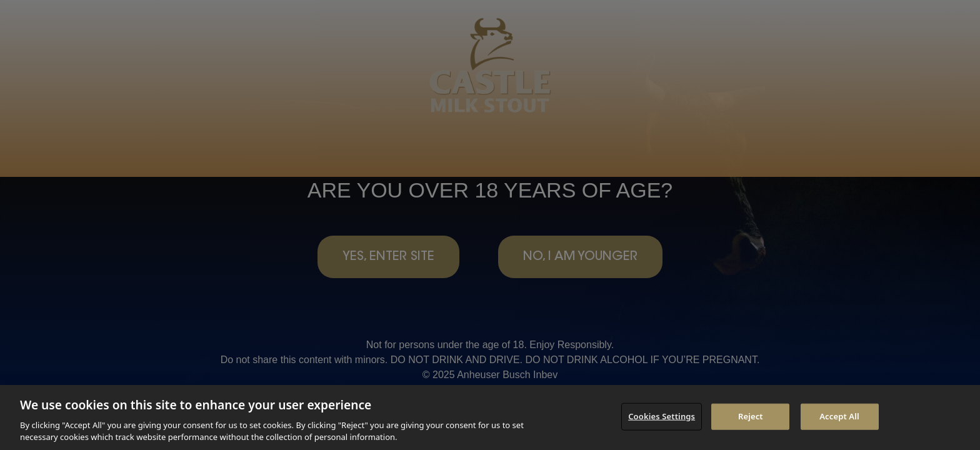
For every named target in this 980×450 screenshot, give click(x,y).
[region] (490, 417)
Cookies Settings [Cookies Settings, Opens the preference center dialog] (662, 416)
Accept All (839, 416)
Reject (751, 416)
